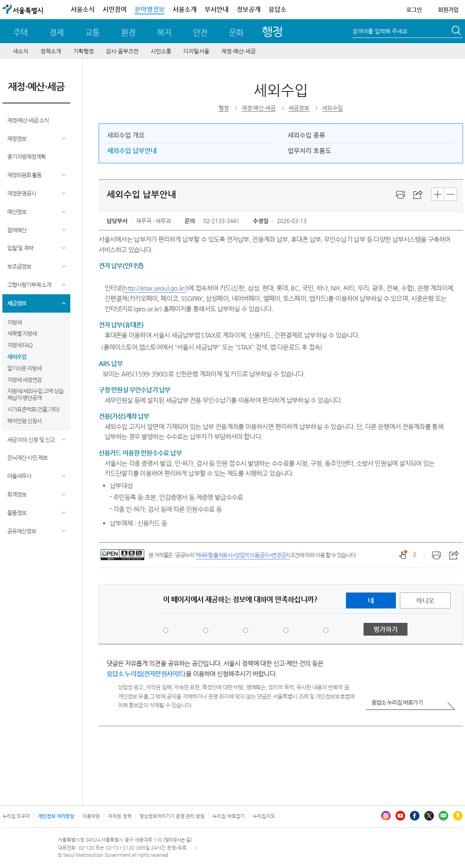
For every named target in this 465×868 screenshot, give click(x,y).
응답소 (277, 9)
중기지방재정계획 (26, 157)
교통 (92, 33)
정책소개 (51, 51)
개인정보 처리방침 (56, 816)
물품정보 (17, 513)
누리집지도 (264, 816)
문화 (236, 33)
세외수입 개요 (126, 135)
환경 (128, 33)
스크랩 (418, 195)
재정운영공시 (22, 193)
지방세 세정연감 (25, 380)
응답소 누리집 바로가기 (397, 702)
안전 (200, 33)
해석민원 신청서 (25, 421)
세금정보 (17, 303)
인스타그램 (386, 816)
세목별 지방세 (22, 333)
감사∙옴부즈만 (122, 51)
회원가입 (448, 10)
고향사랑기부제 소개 (29, 285)
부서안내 (217, 9)
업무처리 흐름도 (309, 151)
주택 (20, 33)
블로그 (443, 816)
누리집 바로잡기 (229, 816)
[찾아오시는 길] (178, 840)
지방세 (14, 322)
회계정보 (17, 494)
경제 (56, 33)
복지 (164, 33)
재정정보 (17, 139)
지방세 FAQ (20, 345)
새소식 (21, 51)
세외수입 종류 (306, 135)
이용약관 (91, 816)
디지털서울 (196, 51)
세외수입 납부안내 (132, 151)
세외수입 (17, 357)
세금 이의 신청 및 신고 (31, 440)
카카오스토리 (458, 816)
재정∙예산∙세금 (238, 51)
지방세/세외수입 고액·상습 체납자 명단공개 (36, 394)
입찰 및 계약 (20, 248)
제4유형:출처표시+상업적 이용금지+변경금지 (243, 555)
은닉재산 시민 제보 (28, 458)
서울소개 (185, 9)
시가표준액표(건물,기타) (33, 409)
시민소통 (161, 51)
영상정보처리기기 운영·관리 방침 (172, 816)
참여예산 (17, 230)
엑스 (429, 816)
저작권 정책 (119, 816)
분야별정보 (150, 9)
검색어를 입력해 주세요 (380, 31)
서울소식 (83, 9)
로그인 (414, 10)
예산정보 (17, 212)
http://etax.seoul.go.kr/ (155, 288)
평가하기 (386, 629)
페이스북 (415, 816)
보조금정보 (19, 266)
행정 (272, 31)
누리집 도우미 (16, 816)
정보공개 (248, 9)
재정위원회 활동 (25, 175)
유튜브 (400, 816)
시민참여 (115, 9)
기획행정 (83, 51)
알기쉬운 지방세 (25, 368)
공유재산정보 (22, 531)
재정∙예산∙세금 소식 (28, 120)
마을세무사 (19, 476)
